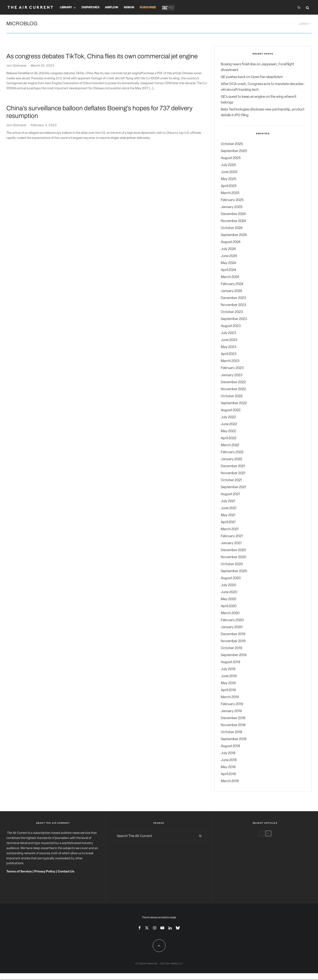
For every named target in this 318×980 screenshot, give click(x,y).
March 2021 (230, 529)
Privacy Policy (45, 872)
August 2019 (230, 662)
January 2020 (232, 627)
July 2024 (228, 249)
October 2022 (232, 396)
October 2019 (231, 648)
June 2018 (229, 760)
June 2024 (229, 256)
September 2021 (233, 487)
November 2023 (233, 305)
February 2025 (232, 200)
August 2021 (230, 494)
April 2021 (228, 522)
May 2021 (228, 515)
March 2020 (230, 613)
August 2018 (230, 746)
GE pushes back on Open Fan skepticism (252, 77)
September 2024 (234, 235)
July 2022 (228, 417)
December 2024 (233, 214)
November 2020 (233, 557)
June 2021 (229, 508)
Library (66, 8)
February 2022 (232, 452)
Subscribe (148, 8)
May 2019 (228, 683)
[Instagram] (155, 928)
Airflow (112, 8)
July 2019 (228, 669)
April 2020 (229, 606)
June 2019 (229, 676)
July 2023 (228, 333)
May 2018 (228, 767)
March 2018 (230, 781)
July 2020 (228, 585)
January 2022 (231, 459)
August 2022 (231, 410)
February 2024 (232, 284)
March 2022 (230, 445)
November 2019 (233, 641)
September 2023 (234, 319)
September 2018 (234, 739)
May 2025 (228, 179)
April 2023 (229, 354)
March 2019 (230, 697)
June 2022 (229, 424)
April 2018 (228, 774)
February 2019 (232, 704)
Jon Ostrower (16, 66)
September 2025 (234, 151)
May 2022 (228, 431)
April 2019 (228, 690)
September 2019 (234, 655)
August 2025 (231, 158)
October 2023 (232, 312)
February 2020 (232, 620)
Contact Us (66, 872)
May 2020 (228, 599)
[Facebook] (140, 928)
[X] (147, 928)
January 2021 (231, 543)
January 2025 (232, 207)
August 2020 (231, 578)
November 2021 (233, 473)
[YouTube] (162, 928)
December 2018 (233, 718)
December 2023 (233, 298)
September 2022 (234, 403)
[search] (201, 836)
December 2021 (233, 466)
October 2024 (232, 228)
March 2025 (230, 193)
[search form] (154, 836)
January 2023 (232, 375)
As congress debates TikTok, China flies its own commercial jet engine (102, 56)
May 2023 (228, 347)
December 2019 (233, 634)
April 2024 (228, 270)
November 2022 (233, 389)
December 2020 (233, 550)
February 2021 (232, 536)
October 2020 (232, 564)
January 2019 (231, 711)
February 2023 (232, 368)
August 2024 (231, 242)
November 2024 (233, 221)
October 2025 (232, 144)
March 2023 (230, 361)
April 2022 (228, 438)
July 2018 (228, 753)
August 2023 (231, 326)
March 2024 (230, 277)
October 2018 (231, 732)
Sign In (129, 8)
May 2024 (228, 263)
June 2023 (229, 340)
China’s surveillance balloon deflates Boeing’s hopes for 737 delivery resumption (99, 112)
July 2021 (228, 501)
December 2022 (233, 382)
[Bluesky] (178, 928)
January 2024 (231, 291)
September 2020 (234, 571)
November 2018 (233, 725)
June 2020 (229, 592)
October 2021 (231, 480)
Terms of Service (19, 872)
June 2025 (229, 172)
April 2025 (229, 186)
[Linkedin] (170, 928)
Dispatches (90, 8)
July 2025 (228, 165)
